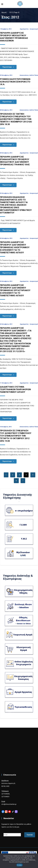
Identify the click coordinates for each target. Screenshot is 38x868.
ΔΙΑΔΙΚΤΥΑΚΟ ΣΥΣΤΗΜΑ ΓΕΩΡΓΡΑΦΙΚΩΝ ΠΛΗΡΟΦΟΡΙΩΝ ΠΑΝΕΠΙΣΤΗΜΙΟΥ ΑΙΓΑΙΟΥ (15, 389)
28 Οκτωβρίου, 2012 (6, 110)
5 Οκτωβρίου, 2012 (6, 427)
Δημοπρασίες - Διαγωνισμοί (29, 29)
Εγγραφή (30, 835)
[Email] (12, 835)
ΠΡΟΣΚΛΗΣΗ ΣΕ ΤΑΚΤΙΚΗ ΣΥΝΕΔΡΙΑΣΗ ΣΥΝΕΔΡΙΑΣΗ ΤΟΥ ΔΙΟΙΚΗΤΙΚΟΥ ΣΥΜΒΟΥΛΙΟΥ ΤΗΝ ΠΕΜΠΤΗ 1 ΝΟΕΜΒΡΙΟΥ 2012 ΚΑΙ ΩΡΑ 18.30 (16, 119)
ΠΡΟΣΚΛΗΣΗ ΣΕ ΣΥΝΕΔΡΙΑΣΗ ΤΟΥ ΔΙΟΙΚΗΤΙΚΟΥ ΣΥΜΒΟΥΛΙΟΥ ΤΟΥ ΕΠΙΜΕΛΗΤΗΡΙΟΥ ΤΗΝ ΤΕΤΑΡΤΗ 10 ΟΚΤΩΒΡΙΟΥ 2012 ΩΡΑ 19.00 (16, 436)
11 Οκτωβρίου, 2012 (6, 383)
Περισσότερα (7, 67)
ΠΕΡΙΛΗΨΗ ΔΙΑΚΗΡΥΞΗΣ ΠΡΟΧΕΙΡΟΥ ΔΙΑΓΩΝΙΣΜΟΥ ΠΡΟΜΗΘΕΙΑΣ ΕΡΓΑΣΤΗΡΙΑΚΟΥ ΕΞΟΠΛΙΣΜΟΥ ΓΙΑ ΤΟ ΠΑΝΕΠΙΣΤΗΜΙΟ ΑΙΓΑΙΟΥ (15, 290)
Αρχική (4, 12)
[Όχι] (35, 861)
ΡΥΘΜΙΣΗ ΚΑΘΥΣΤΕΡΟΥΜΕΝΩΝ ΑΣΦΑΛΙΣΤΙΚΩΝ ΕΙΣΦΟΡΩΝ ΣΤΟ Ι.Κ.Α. (15, 82)
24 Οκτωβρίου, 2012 (6, 238)
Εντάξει (20, 865)
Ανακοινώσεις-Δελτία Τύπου (29, 75)
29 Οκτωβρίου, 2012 (6, 75)
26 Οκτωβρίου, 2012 (6, 193)
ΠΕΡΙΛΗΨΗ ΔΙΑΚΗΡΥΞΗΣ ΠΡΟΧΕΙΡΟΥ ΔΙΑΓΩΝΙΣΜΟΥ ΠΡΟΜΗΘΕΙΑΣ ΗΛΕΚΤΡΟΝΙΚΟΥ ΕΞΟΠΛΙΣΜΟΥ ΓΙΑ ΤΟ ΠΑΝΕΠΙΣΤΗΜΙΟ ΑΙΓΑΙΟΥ (15, 247)
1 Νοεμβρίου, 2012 (6, 29)
